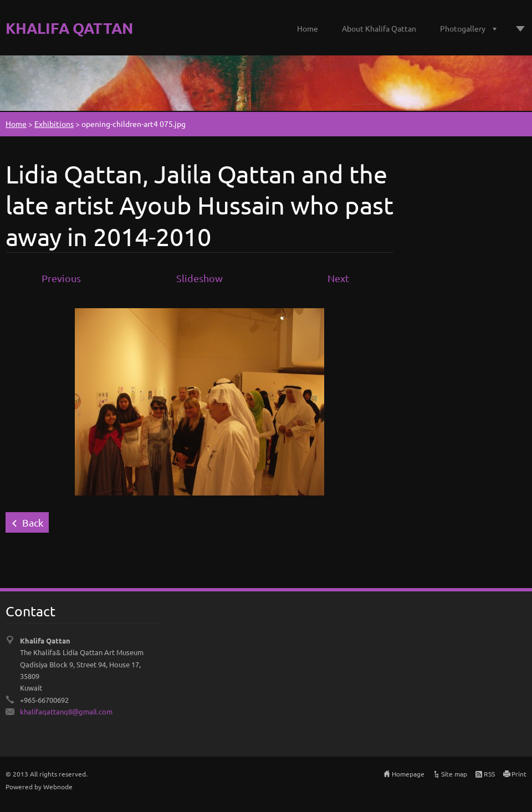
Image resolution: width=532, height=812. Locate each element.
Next (338, 278)
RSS (489, 774)
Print (519, 774)
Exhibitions (54, 124)
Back (33, 522)
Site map (454, 774)
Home (308, 28)
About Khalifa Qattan (379, 28)
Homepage (408, 774)
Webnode (58, 787)
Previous (61, 278)
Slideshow (199, 278)
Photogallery (463, 28)
